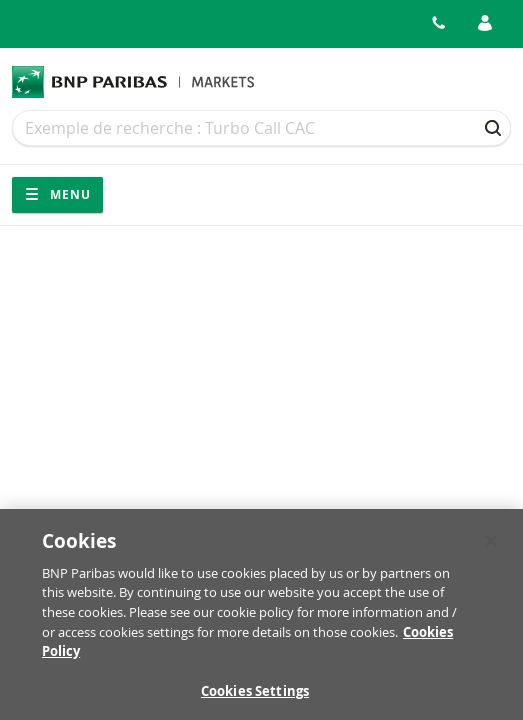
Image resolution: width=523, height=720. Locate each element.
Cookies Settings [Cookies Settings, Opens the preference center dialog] (255, 695)
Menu (57, 194)
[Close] (491, 545)
